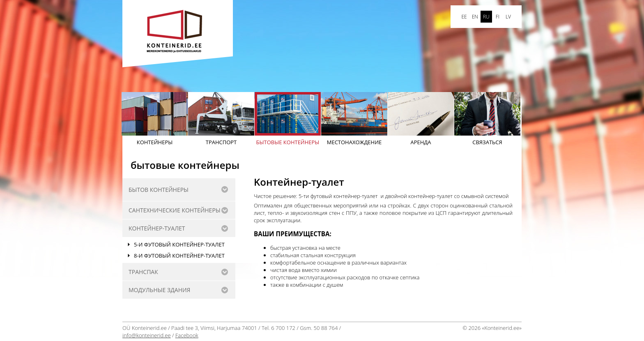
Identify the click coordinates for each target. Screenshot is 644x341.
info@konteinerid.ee (147, 335)
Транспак (143, 272)
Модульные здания (159, 290)
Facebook (187, 335)
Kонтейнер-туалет (157, 228)
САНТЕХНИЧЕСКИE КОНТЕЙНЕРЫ (175, 210)
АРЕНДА (421, 119)
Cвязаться (487, 119)
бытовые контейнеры (288, 119)
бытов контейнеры (159, 190)
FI (498, 17)
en (475, 17)
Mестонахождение (354, 119)
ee (464, 17)
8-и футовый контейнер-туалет (179, 256)
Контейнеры (155, 119)
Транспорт (221, 119)
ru (486, 17)
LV (508, 17)
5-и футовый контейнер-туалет (179, 244)
